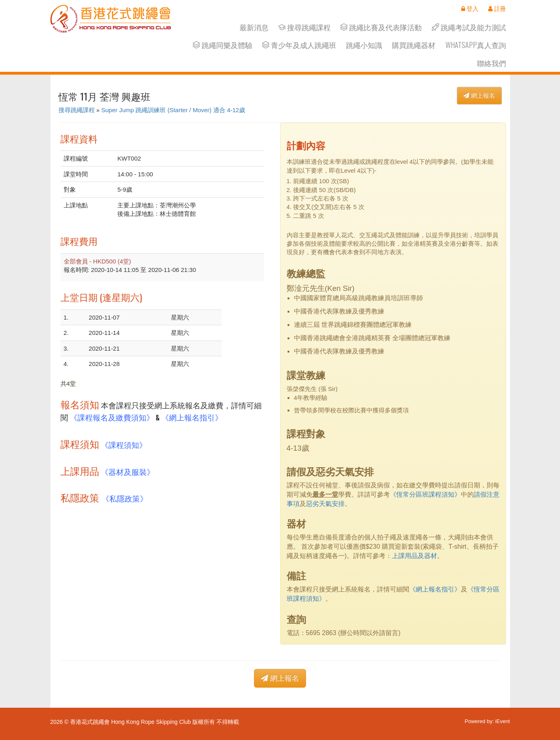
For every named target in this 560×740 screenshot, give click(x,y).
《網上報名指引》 (192, 417)
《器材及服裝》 (128, 471)
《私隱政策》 (125, 498)
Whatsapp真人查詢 (476, 45)
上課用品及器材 (414, 556)
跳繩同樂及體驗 (223, 45)
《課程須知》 (124, 444)
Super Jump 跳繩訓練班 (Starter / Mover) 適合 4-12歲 (173, 110)
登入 (470, 8)
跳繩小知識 (364, 45)
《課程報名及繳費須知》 (112, 417)
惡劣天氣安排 (325, 504)
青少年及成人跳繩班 (299, 45)
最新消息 (254, 27)
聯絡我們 (491, 63)
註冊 (497, 8)
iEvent (502, 721)
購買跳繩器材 (414, 45)
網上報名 (479, 95)
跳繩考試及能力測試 (469, 27)
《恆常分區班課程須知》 (425, 494)
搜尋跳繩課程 (304, 27)
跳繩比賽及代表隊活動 (381, 27)
